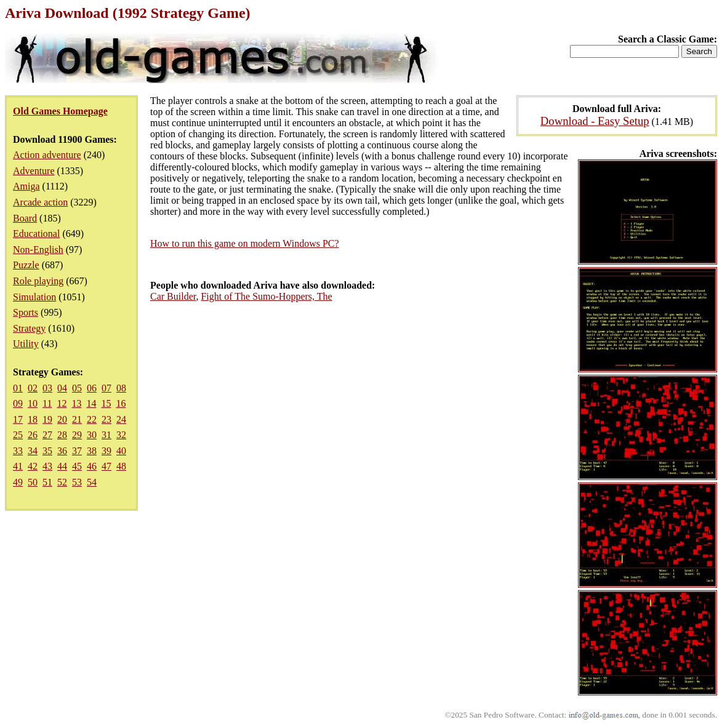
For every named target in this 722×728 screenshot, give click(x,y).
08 (121, 388)
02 (33, 388)
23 (106, 419)
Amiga (26, 186)
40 (121, 451)
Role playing (38, 281)
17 (18, 419)
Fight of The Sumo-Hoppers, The (266, 296)
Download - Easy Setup (595, 121)
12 (62, 403)
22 (92, 419)
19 (47, 419)
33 (18, 451)
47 (106, 466)
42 (33, 466)
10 (33, 403)
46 (92, 466)
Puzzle (26, 265)
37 (77, 451)
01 (18, 388)
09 (18, 403)
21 (77, 419)
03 (47, 388)
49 (18, 482)
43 (47, 466)
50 (33, 482)
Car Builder (173, 296)
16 (121, 403)
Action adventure (47, 155)
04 (62, 388)
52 (62, 482)
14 (91, 403)
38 (92, 451)
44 (62, 466)
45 (77, 466)
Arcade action (40, 202)
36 (62, 451)
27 (47, 435)
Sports (26, 312)
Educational (36, 234)
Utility (26, 344)
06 (92, 388)
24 (121, 419)
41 (18, 466)
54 (92, 482)
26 (33, 435)
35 (47, 451)
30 (92, 435)
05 (77, 388)
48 (121, 466)
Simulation (34, 297)
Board (25, 218)
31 (106, 435)
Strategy (29, 328)
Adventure (34, 171)
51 (47, 482)
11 (47, 403)
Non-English (38, 250)
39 (106, 451)
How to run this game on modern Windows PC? (245, 243)
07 (106, 388)
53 (77, 482)
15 (106, 403)
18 (33, 419)
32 (121, 435)
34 (33, 451)
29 (77, 435)
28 (62, 435)
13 (76, 403)
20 (62, 419)
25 (18, 435)
